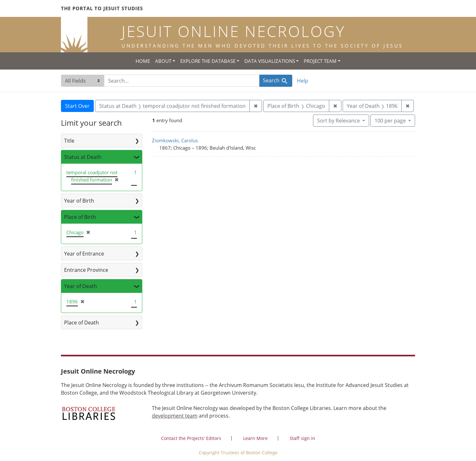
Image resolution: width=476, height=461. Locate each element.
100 (391, 120)
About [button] (163, 61)
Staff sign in (302, 438)
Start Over (77, 106)
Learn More (255, 438)
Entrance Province (86, 270)
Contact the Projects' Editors (191, 438)
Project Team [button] (320, 61)
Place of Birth (80, 217)
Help (303, 81)
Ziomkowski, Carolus (175, 140)
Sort (339, 121)
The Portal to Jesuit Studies (102, 8)
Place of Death (82, 323)
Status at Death (83, 157)
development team (175, 416)
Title (69, 141)
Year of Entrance (84, 254)
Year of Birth (79, 201)
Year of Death (81, 286)
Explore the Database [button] (208, 61)
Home (143, 61)
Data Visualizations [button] (270, 61)
